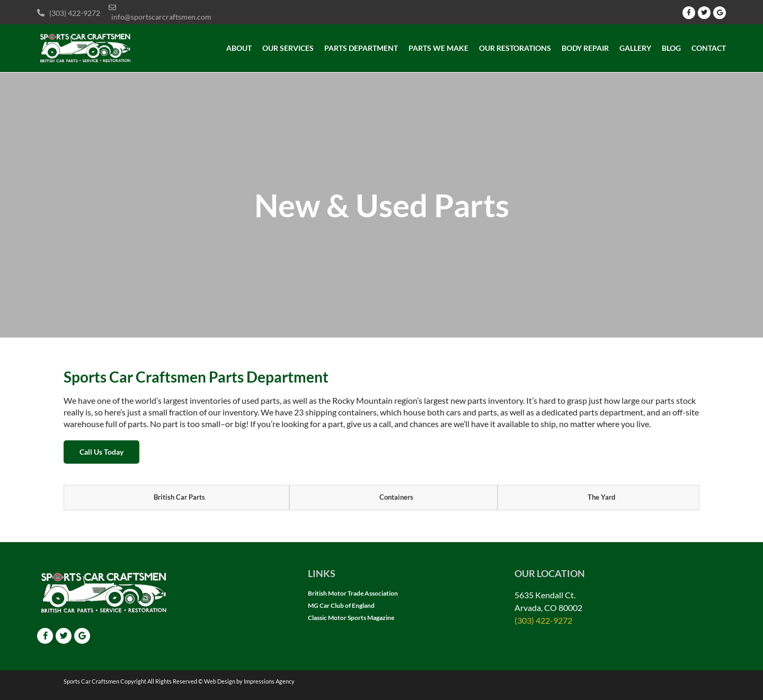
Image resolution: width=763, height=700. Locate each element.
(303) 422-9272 (543, 620)
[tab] (176, 498)
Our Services (288, 48)
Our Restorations (515, 48)
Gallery (635, 48)
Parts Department (361, 48)
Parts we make (438, 48)
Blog (671, 48)
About (239, 48)
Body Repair (585, 48)
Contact (709, 48)
